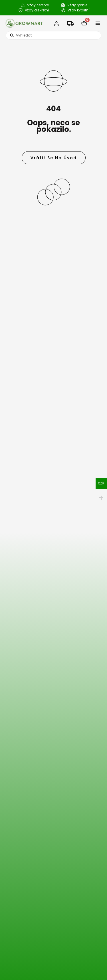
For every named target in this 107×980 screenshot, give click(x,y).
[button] (98, 23)
